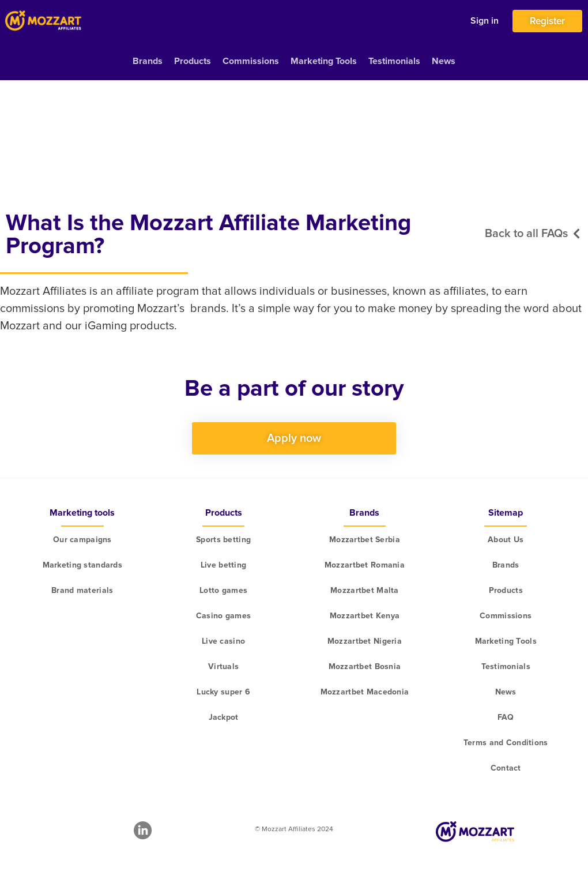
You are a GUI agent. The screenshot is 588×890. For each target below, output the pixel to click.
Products (193, 61)
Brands (148, 61)
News (444, 61)
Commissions (251, 61)
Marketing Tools (324, 61)
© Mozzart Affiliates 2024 (294, 829)
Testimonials (394, 61)
